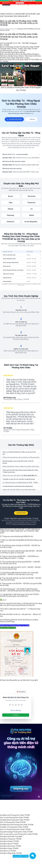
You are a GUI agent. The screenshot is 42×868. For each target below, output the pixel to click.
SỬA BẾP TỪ (26, 16)
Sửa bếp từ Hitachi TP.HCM (9, 841)
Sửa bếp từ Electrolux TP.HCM (10, 846)
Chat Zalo (31, 119)
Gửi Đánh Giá (16, 715)
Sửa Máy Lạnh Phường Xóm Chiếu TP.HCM (15, 815)
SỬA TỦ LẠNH (13, 14)
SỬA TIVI (3, 16)
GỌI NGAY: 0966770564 (14, 119)
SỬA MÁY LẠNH (34, 14)
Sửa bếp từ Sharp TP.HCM (9, 848)
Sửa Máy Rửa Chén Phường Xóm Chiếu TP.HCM (17, 825)
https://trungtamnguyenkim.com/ (24, 524)
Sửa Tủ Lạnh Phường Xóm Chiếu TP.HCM (14, 818)
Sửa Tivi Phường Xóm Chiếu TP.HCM (13, 822)
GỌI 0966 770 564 (21, 513)
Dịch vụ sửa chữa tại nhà (11, 29)
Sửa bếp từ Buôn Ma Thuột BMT (11, 837)
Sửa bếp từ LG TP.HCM (8, 851)
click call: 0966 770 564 (8, 628)
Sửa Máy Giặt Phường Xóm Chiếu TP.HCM (15, 820)
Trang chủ (2, 29)
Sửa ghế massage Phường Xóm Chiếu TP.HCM (16, 832)
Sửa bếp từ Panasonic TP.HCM (11, 839)
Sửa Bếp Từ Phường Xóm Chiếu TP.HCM (14, 827)
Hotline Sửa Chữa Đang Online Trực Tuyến (15, 625)
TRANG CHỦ (4, 14)
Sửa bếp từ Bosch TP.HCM (9, 844)
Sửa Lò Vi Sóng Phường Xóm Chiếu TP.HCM (15, 829)
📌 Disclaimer (21, 692)
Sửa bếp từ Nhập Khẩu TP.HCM (11, 853)
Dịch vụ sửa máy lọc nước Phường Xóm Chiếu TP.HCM (19, 834)
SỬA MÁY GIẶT (24, 14)
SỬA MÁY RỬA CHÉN (14, 16)
